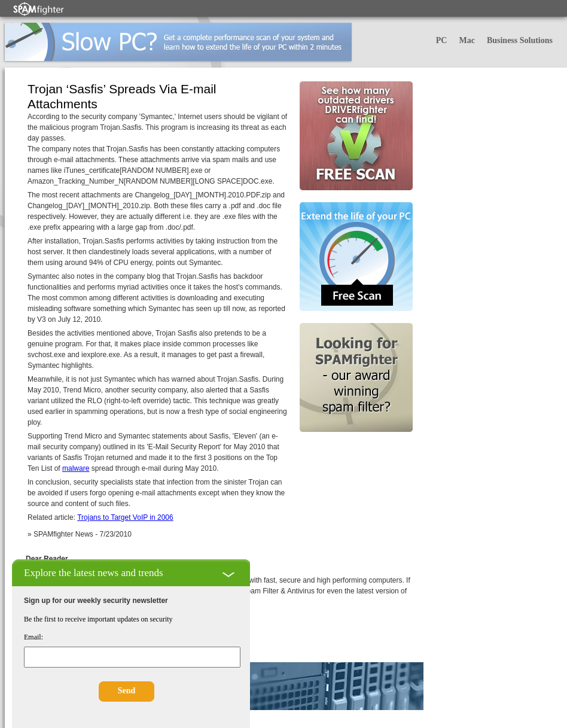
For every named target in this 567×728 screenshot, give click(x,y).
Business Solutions (520, 40)
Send (127, 691)
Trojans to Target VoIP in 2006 (125, 517)
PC (442, 40)
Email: (33, 637)
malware (76, 468)
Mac (467, 40)
